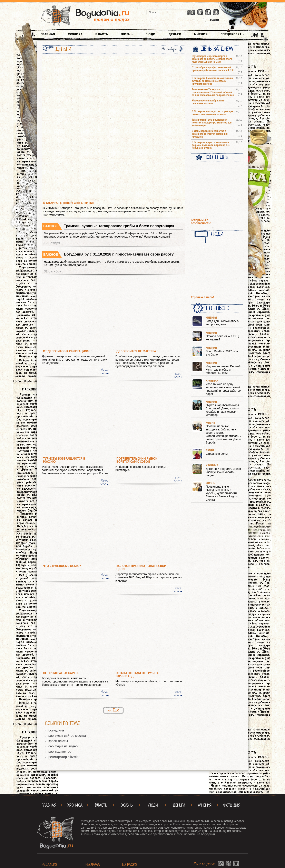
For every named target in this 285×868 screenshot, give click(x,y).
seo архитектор (60, 752)
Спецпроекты (233, 34)
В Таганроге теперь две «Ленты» (69, 203)
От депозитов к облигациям (66, 351)
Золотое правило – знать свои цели (141, 567)
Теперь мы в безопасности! (201, 221)
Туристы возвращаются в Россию (64, 460)
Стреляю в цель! (202, 297)
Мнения (201, 34)
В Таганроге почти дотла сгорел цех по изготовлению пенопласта (213, 113)
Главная (48, 34)
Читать (105, 370)
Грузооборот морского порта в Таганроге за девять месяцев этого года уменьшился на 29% (212, 59)
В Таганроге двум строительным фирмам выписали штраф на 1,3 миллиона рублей (211, 145)
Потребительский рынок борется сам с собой (137, 460)
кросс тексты (58, 741)
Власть (102, 34)
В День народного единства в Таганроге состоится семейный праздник (210, 134)
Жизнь (127, 34)
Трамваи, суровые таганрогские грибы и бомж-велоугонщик (119, 226)
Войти (214, 20)
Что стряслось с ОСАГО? (62, 566)
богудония (56, 730)
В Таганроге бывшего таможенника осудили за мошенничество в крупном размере (212, 81)
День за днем (217, 49)
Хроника (75, 34)
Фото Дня (217, 157)
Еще (116, 710)
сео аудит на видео (63, 746)
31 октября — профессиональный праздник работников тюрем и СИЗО (213, 69)
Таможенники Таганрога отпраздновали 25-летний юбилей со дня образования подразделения (213, 92)
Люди (150, 34)
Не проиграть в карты (61, 673)
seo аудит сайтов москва (67, 736)
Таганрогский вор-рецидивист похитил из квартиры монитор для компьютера (212, 123)
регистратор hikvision (64, 757)
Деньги (175, 34)
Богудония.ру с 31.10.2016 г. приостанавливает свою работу (119, 254)
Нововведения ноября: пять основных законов (208, 102)
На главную (169, 49)
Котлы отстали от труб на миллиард (137, 675)
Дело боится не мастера (136, 351)
